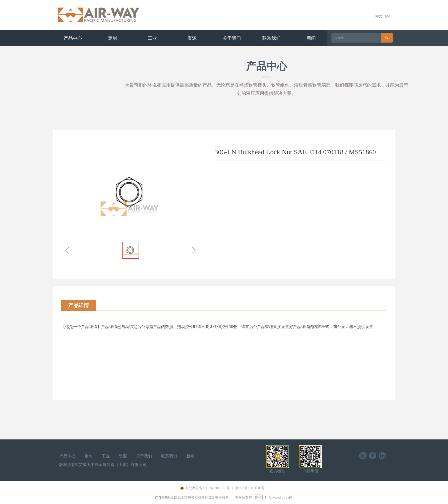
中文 (379, 16)
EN (387, 16)
